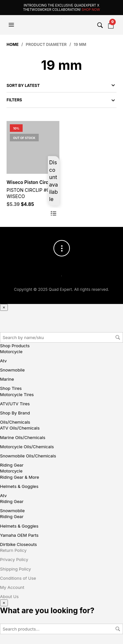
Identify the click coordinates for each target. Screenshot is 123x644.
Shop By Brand (15, 413)
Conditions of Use (18, 578)
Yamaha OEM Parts (19, 535)
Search (118, 337)
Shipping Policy (15, 569)
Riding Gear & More (20, 477)
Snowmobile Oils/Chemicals (28, 456)
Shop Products (15, 346)
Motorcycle (11, 352)
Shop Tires (11, 388)
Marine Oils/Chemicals (23, 437)
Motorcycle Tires (17, 394)
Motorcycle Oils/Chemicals (27, 447)
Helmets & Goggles (19, 486)
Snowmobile (12, 370)
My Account (12, 587)
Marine (7, 379)
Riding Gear (12, 465)
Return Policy (13, 550)
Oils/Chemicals (15, 422)
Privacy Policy (14, 559)
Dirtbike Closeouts (18, 544)
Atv (3, 361)
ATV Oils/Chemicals (20, 428)
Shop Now (91, 10)
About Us (9, 596)
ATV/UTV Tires (15, 404)
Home (13, 44)
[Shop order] (61, 85)
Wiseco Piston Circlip (30, 182)
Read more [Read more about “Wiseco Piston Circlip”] (54, 214)
